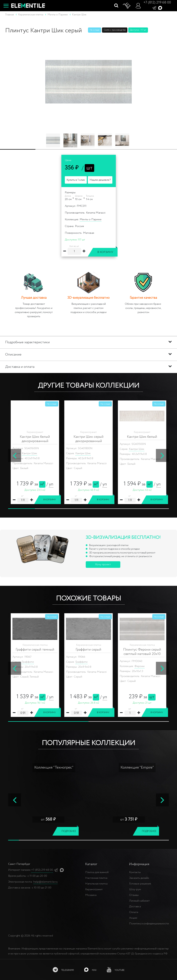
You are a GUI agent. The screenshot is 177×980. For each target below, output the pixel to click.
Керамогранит (94, 889)
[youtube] (116, 970)
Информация (139, 864)
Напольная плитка (96, 884)
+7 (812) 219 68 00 (157, 3)
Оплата (134, 912)
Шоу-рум (135, 889)
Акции (133, 918)
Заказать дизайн (139, 878)
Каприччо (141, 666)
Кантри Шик (29, 449)
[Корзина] (127, 6)
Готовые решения (140, 884)
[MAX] (90, 970)
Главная (10, 15)
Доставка (135, 906)
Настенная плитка (96, 878)
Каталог (91, 864)
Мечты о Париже (91, 219)
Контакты (135, 872)
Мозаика (91, 895)
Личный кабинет (139, 901)
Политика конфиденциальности (149, 924)
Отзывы (134, 895)
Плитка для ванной (97, 872)
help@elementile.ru (45, 882)
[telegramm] (63, 970)
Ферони (32, 666)
